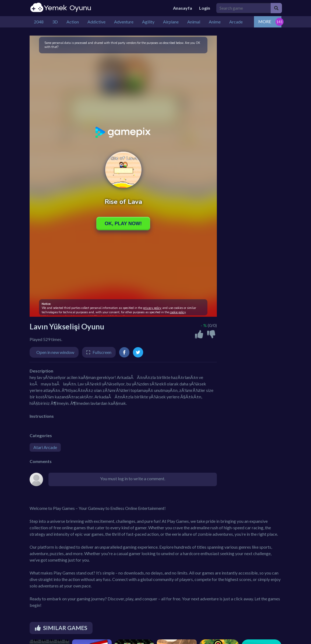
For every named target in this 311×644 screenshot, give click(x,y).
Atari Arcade (45, 447)
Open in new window (55, 352)
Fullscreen (102, 352)
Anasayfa (183, 8)
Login (205, 8)
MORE (265, 21)
